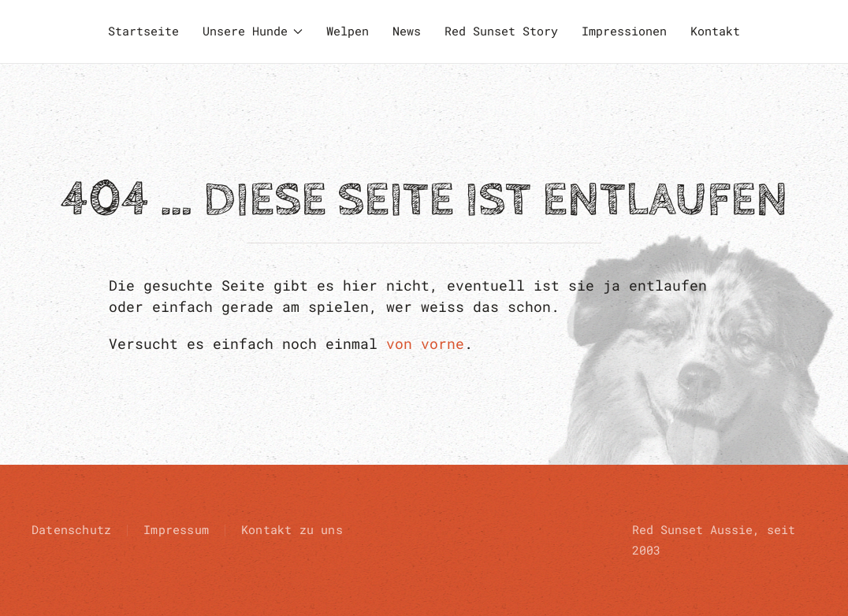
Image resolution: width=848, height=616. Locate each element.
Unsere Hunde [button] (253, 31)
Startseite (143, 31)
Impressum (176, 529)
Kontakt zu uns (292, 529)
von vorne (425, 343)
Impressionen (624, 31)
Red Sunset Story (501, 31)
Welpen (348, 31)
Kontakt (715, 31)
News (407, 31)
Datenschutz (71, 529)
